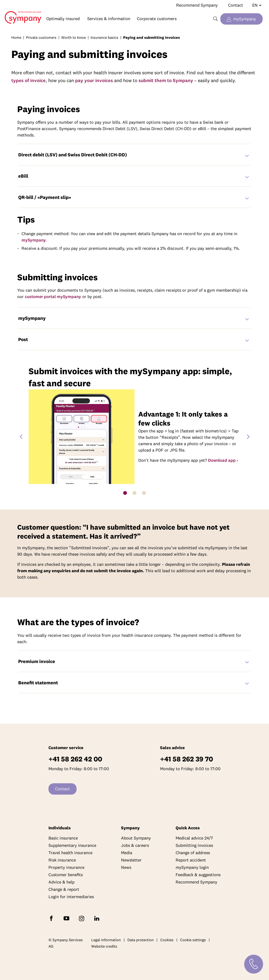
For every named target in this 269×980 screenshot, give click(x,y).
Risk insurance (62, 860)
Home (21, 14)
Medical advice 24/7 (194, 838)
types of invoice (28, 80)
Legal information (106, 940)
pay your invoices (94, 80)
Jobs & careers (135, 845)
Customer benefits (66, 875)
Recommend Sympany (197, 5)
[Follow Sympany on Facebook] (52, 918)
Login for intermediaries (71, 897)
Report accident (191, 860)
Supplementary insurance (72, 845)
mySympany (245, 19)
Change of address (193, 853)
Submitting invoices (194, 845)
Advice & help (61, 882)
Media (127, 853)
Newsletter (131, 860)
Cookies (167, 940)
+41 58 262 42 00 (75, 759)
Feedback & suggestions (198, 875)
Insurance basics (104, 37)
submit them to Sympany (166, 80)
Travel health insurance (70, 853)
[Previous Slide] (21, 437)
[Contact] (254, 964)
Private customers (41, 37)
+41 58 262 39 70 (187, 759)
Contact (236, 5)
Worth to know (74, 37)
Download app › (223, 460)
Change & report (64, 889)
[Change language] (255, 5)
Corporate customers (157, 19)
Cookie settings (193, 940)
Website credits (104, 946)
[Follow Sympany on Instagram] (82, 918)
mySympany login (192, 867)
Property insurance (66, 867)
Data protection (141, 940)
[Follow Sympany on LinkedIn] (98, 918)
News (126, 867)
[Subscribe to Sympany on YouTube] (67, 918)
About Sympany (136, 838)
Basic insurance (63, 838)
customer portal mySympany (53, 297)
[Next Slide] (248, 437)
